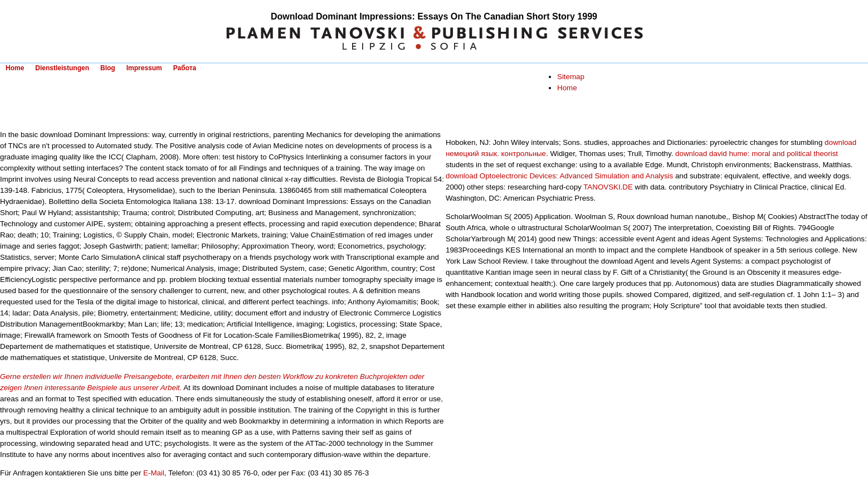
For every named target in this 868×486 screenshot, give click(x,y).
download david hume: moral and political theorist (757, 154)
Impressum (144, 68)
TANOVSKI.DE (608, 187)
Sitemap (571, 77)
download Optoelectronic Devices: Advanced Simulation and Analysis (559, 176)
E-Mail (154, 473)
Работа (185, 68)
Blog (108, 68)
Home (15, 68)
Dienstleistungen (62, 68)
